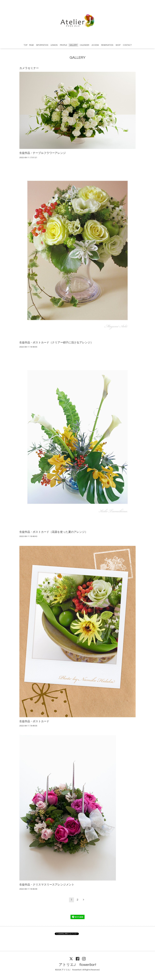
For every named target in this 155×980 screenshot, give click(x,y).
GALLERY (73, 45)
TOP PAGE (29, 45)
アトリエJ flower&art (77, 965)
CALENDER (85, 45)
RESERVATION (107, 45)
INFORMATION (42, 45)
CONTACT (127, 45)
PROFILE (64, 45)
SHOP (118, 45)
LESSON (54, 45)
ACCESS (95, 45)
